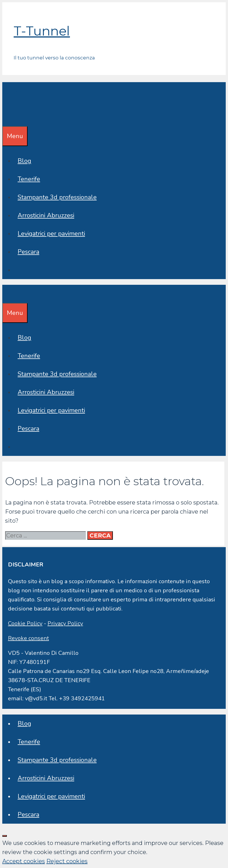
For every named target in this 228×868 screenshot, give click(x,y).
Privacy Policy (65, 623)
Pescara (28, 252)
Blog (24, 161)
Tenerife (29, 179)
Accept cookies (24, 861)
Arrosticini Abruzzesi (46, 215)
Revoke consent (28, 638)
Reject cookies (67, 861)
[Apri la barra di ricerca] (6, 117)
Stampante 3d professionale (57, 197)
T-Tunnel (42, 31)
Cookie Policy (25, 623)
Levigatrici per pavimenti (51, 234)
